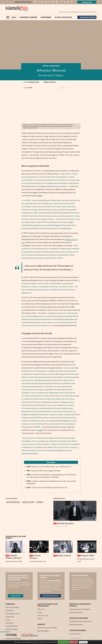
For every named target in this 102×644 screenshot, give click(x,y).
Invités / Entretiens (63, 17)
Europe (8, 620)
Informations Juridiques (13, 638)
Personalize (84, 642)
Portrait (39, 502)
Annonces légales (50, 596)
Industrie (50, 2)
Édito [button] (14, 17)
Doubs (40, 612)
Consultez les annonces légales (80, 609)
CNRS (40, 430)
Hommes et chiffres (28, 17)
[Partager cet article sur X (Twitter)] (69, 88)
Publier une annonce (76, 612)
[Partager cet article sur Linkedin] (76, 88)
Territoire (60, 2)
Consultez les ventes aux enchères (81, 621)
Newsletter (87, 2)
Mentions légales (43, 631)
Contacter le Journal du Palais (47, 628)
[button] (8, 17)
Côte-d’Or (41, 609)
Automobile (10, 623)
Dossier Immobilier (12, 626)
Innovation (72, 2)
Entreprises (46, 17)
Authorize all (64, 642)
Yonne (40, 619)
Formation (39, 2)
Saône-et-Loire (28, 502)
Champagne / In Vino (12, 614)
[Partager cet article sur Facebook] (72, 88)
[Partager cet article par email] (79, 88)
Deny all (74, 642)
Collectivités (10, 617)
